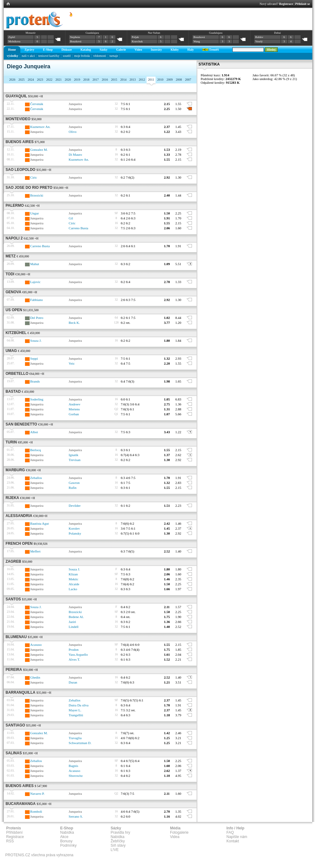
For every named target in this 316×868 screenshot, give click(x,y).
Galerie (121, 50)
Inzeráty (156, 50)
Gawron (74, 483)
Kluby (175, 50)
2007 (188, 80)
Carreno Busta (79, 228)
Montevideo (18, 119)
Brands (35, 381)
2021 (59, 80)
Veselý (259, 41)
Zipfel (12, 37)
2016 (105, 80)
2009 (169, 80)
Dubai (277, 33)
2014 (123, 80)
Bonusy (66, 841)
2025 (22, 80)
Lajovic (35, 282)
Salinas (14, 753)
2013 (133, 80)
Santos (13, 599)
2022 (49, 80)
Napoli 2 (14, 238)
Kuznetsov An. (40, 127)
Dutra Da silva (79, 705)
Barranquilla (21, 692)
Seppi (34, 358)
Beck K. (74, 323)
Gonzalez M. (39, 150)
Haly (191, 50)
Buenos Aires (20, 142)
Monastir (31, 33)
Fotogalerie (179, 832)
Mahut (35, 264)
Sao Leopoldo (21, 170)
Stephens (75, 37)
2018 (86, 80)
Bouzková (76, 41)
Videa (175, 837)
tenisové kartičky (49, 56)
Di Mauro (75, 155)
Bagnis (74, 766)
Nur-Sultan (154, 33)
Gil (71, 218)
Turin (11, 442)
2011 (151, 80)
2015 (114, 80)
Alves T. (75, 659)
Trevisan (75, 460)
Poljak (135, 37)
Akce (64, 837)
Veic (72, 363)
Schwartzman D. (80, 743)
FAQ (230, 832)
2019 (77, 80)
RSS (10, 841)
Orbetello (17, 374)
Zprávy (30, 50)
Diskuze (67, 50)
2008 (179, 80)
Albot (34, 432)
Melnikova (14, 41)
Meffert (35, 551)
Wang (197, 41)
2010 (160, 80)
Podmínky (68, 845)
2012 (142, 80)
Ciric (34, 177)
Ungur (35, 213)
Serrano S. (76, 816)
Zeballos (36, 478)
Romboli (36, 811)
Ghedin (35, 677)
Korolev (74, 528)
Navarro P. (37, 794)
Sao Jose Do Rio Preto (29, 188)
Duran (73, 682)
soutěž (67, 56)
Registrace (286, 4)
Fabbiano (37, 300)
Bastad (13, 392)
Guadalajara (92, 33)
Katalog (86, 50)
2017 (96, 80)
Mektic (74, 579)
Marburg (15, 470)
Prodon (74, 650)
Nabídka (67, 832)
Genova (13, 292)
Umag (11, 351)
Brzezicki (37, 195)
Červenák (37, 104)
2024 (31, 80)
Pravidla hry (120, 832)
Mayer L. (75, 710)
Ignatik (74, 455)
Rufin (73, 488)
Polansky (75, 533)
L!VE (114, 850)
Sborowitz (76, 776)
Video (138, 50)
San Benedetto (21, 424)
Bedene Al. (76, 617)
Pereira (14, 670)
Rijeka (12, 498)
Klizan (73, 574)
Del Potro (37, 318)
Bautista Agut (39, 523)
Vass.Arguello (78, 654)
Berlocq (36, 450)
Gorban (74, 414)
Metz (11, 256)
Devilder (75, 506)
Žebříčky (118, 841)
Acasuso (36, 645)
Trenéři (211, 50)
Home (12, 50)
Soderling (37, 399)
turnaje (114, 56)
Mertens (74, 409)
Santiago (15, 725)
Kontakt (233, 841)
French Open (19, 544)
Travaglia (75, 738)
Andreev (75, 404)
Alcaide (74, 584)
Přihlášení (14, 832)
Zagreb (13, 561)
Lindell (74, 627)
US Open (14, 310)
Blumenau (16, 637)
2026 (12, 80)
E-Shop (48, 50)
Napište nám (237, 837)
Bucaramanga (21, 804)
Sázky (104, 50)
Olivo (73, 132)
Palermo (15, 205)
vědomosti (100, 56)
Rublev (259, 37)
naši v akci (28, 56)
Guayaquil (16, 96)
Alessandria (19, 516)
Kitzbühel (16, 333)
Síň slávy (118, 845)
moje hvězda (82, 56)
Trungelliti (76, 715)
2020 (68, 80)
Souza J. (36, 341)
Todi (10, 274)
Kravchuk (137, 41)
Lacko (73, 589)
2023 (40, 80)
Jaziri (73, 622)
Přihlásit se (303, 4)
